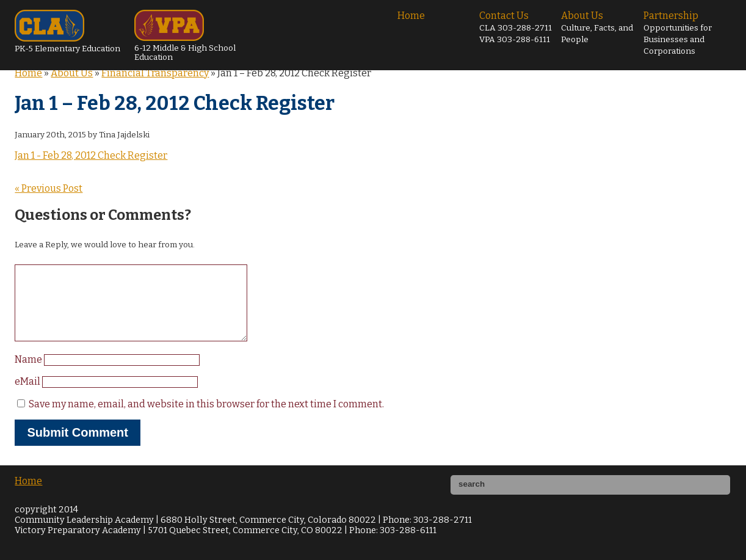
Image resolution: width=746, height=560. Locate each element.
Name (29, 374)
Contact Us (516, 27)
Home (411, 16)
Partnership (678, 33)
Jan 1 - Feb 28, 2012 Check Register (91, 155)
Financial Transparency (155, 73)
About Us (597, 27)
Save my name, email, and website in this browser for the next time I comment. (206, 419)
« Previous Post (49, 188)
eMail (28, 396)
